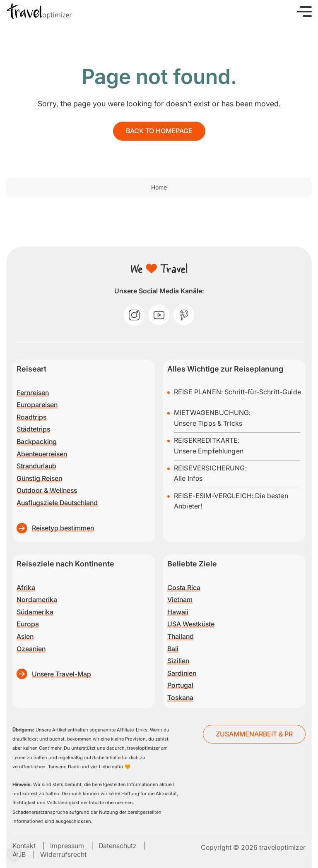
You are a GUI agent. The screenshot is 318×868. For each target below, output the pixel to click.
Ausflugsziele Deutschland (57, 503)
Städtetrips (33, 429)
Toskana (180, 698)
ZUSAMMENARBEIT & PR (254, 734)
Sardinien (182, 673)
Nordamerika (37, 599)
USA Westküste (191, 624)
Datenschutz (118, 846)
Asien (25, 636)
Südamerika (35, 612)
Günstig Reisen (39, 478)
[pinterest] (184, 315)
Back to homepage (159, 131)
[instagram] (134, 315)
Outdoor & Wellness (47, 490)
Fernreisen (33, 393)
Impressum (67, 846)
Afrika (26, 587)
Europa (28, 624)
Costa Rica (184, 587)
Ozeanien (31, 649)
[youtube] (159, 315)
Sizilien (178, 661)
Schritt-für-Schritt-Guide (263, 392)
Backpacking (37, 441)
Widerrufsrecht (63, 854)
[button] (304, 11)
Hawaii (178, 612)
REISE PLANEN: (199, 392)
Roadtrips (31, 417)
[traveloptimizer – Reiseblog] (39, 11)
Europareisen (37, 405)
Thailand (181, 636)
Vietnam (180, 599)
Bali (173, 649)
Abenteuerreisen (42, 454)
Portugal (180, 685)
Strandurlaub (36, 466)
